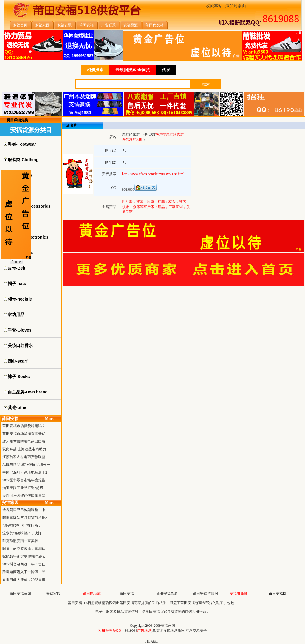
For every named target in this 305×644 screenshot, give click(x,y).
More (49, 419)
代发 (166, 70)
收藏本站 (214, 6)
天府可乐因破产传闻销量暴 (24, 496)
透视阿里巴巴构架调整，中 (24, 510)
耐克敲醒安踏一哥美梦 (20, 541)
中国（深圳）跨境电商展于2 (25, 472)
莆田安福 (127, 594)
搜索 (206, 84)
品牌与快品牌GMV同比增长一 (26, 465)
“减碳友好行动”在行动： (22, 525)
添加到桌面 (236, 6)
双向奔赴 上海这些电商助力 (24, 449)
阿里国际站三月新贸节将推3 (25, 518)
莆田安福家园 (20, 594)
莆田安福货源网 (205, 594)
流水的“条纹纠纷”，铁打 (22, 533)
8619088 (131, 631)
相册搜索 (95, 70)
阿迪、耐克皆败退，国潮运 (24, 549)
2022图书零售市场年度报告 (24, 480)
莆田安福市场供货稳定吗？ (24, 426)
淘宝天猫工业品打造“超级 (23, 488)
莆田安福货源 (167, 594)
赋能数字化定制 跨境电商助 (24, 556)
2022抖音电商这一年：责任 (24, 564)
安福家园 (53, 594)
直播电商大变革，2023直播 (24, 580)
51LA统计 (153, 641)
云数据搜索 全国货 (133, 70)
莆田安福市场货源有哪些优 (24, 434)
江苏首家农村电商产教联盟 (24, 457)
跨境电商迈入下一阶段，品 (24, 572)
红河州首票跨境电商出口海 (24, 441)
